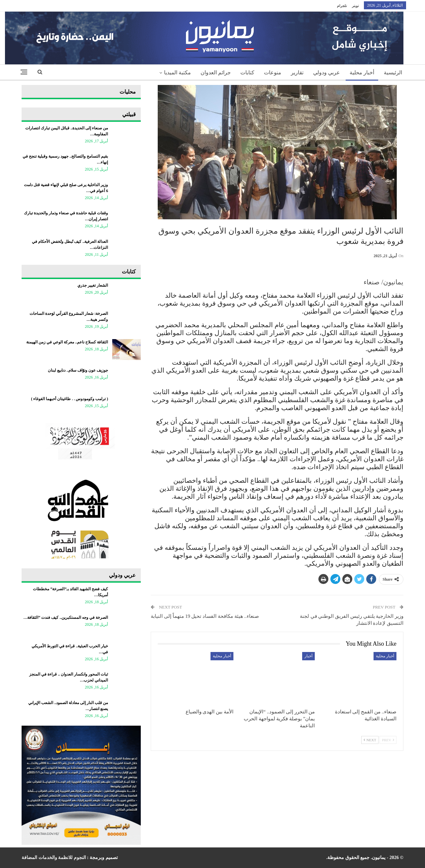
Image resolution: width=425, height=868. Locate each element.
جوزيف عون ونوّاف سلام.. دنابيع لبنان (78, 370)
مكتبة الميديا (177, 72)
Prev (388, 740)
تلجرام (342, 6)
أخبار (308, 656)
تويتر (355, 6)
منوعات (273, 72)
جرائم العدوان (216, 72)
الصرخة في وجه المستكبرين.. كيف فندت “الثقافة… (66, 617)
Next (370, 740)
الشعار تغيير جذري (93, 285)
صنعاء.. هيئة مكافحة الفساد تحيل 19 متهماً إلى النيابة (205, 616)
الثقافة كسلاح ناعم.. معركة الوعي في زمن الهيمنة (67, 342)
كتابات (247, 72)
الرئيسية (393, 72)
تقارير (297, 72)
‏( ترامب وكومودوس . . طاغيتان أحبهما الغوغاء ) (69, 399)
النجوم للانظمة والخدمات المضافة (54, 858)
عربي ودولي (327, 72)
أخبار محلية (362, 72)
